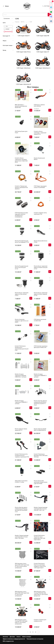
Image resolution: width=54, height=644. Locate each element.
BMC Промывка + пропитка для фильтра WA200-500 (21, 106)
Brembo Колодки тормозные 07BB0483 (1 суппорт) (21, 402)
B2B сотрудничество (8, 641)
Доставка (12, 637)
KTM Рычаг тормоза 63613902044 (39, 105)
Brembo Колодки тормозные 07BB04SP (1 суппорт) (40, 376)
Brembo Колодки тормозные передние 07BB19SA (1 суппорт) (21, 376)
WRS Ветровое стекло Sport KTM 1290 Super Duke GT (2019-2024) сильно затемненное (22, 566)
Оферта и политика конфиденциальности (14, 639)
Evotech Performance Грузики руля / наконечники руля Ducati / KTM (22, 348)
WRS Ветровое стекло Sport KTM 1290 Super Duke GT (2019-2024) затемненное (22, 594)
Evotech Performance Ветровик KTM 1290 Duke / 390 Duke (41, 456)
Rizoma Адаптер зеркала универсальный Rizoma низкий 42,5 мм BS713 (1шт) (40, 403)
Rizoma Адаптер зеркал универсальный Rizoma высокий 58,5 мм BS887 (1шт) (21, 510)
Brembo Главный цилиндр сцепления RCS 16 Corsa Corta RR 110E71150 (41, 509)
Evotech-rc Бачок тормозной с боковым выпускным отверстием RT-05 (21, 160)
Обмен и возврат (27, 637)
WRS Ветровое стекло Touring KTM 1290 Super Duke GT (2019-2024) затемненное (21, 622)
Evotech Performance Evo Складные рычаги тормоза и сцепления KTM (22, 456)
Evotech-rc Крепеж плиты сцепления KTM (40, 213)
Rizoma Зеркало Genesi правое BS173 (21, 430)
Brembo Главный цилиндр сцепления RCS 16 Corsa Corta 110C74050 (22, 537)
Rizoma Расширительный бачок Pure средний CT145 (22, 242)
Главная (17, 22)
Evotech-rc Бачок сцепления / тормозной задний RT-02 (40, 133)
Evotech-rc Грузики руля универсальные (40, 620)
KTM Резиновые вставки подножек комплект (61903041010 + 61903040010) (21, 215)
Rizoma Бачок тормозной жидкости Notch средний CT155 (41, 294)
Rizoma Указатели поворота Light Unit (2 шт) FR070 (22, 321)
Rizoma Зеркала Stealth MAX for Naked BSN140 (40, 430)
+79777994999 (47, 6)
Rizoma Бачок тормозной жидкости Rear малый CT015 (22, 294)
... (27, 22)
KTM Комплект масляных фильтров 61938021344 (41, 347)
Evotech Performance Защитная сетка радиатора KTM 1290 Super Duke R (39, 538)
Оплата (19, 637)
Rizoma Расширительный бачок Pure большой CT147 (22, 267)
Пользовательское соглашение (35, 639)
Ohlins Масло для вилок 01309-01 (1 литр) (21, 481)
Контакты (5, 637)
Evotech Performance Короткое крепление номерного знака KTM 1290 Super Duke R (40, 566)
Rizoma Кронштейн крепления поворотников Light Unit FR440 (41, 482)
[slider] (4, 32)
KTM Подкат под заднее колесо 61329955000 (40, 187)
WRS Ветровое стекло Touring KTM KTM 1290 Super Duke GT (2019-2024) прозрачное (41, 594)
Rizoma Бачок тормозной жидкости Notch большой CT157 (41, 267)
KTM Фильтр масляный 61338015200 (40, 320)
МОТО (23, 22)
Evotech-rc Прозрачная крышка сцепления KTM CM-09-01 (21, 188)
